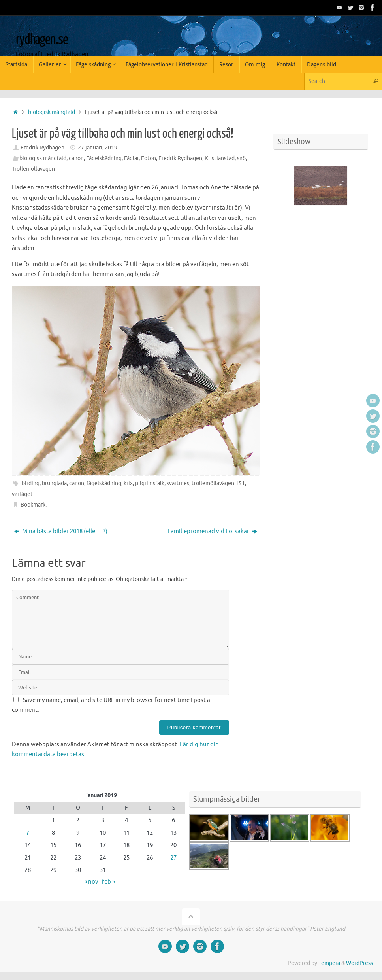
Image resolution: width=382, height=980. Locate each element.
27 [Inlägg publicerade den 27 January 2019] (173, 858)
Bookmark (33, 505)
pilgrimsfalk (150, 483)
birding (31, 483)
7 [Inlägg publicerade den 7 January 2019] (28, 833)
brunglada (54, 483)
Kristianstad (220, 158)
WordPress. (360, 963)
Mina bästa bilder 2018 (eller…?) (61, 531)
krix (128, 483)
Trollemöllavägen (33, 169)
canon (76, 158)
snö (241, 158)
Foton (149, 158)
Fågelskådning (104, 158)
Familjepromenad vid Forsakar (213, 531)
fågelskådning (104, 483)
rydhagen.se (42, 40)
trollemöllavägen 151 (218, 483)
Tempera (329, 963)
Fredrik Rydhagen (42, 148)
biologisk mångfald (52, 112)
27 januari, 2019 (98, 148)
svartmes (178, 483)
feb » (108, 882)
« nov (91, 882)
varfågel (22, 494)
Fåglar (131, 158)
